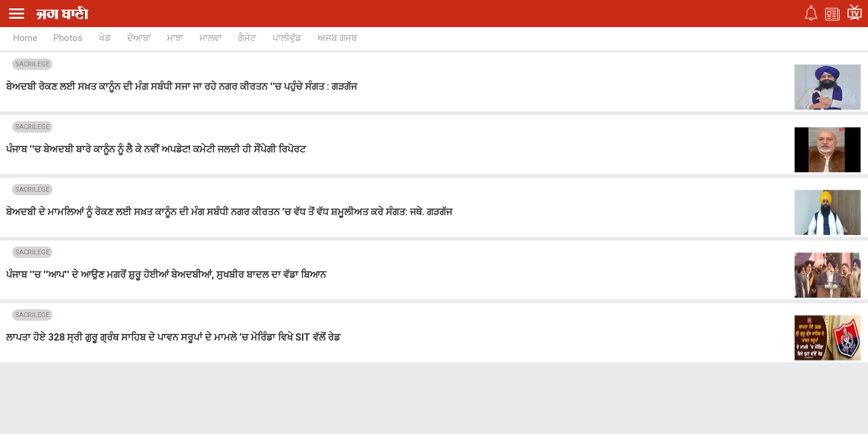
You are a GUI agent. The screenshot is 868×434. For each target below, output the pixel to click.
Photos (68, 38)
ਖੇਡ (105, 38)
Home (25, 38)
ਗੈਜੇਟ (247, 38)
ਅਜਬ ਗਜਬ (337, 38)
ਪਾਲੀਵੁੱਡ (287, 38)
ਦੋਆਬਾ (139, 38)
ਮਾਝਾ (175, 38)
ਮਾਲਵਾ (211, 38)
